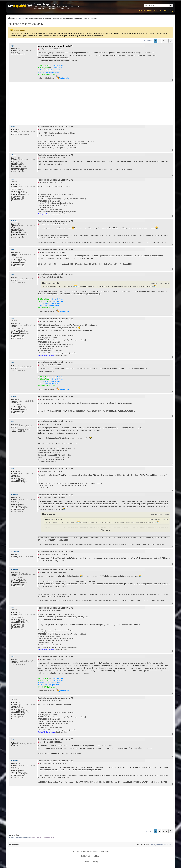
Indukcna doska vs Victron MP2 (27, 24)
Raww (12, 469)
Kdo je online (14, 835)
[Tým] (146, 845)
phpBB (83, 851)
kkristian (13, 396)
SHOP (150, 10)
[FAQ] (140, 845)
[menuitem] (53, 18)
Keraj (12, 421)
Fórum (142, 10)
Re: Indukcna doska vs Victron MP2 (55, 127)
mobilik (13, 127)
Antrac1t (13, 155)
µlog (171, 10)
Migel (12, 46)
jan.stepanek (15, 551)
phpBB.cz (96, 856)
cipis (12, 180)
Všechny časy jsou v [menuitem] (161, 845)
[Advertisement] (91, 103)
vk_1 (12, 739)
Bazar (157, 10)
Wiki (165, 10)
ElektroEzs (14, 221)
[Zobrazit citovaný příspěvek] (58, 283)
